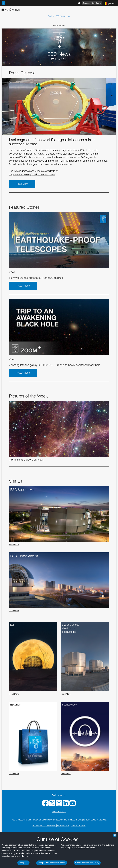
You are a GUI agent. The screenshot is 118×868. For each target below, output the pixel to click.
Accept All (23, 863)
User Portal (96, 3)
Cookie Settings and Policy (87, 863)
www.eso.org (59, 811)
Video (12, 272)
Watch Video (23, 286)
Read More (22, 184)
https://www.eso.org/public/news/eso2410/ (32, 175)
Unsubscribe (63, 825)
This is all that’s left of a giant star (26, 460)
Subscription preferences (44, 825)
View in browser (59, 25)
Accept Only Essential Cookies (52, 863)
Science (86, 3)
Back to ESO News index (59, 16)
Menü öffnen (11, 10)
